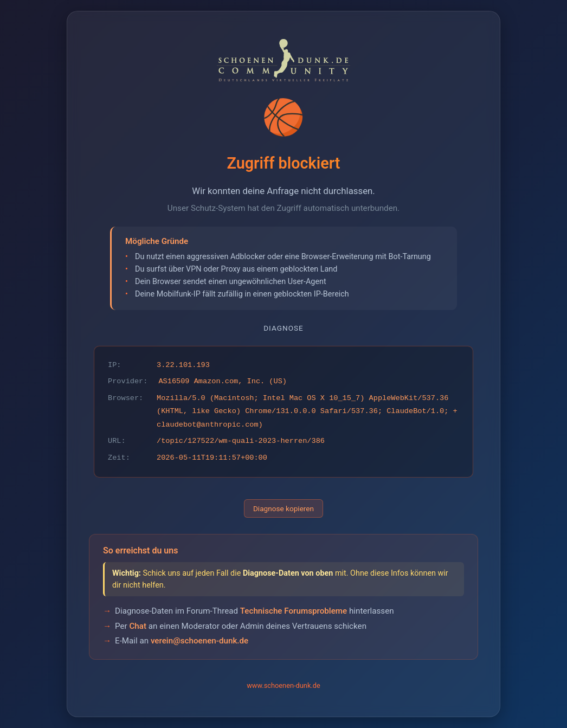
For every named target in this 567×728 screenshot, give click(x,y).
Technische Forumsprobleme (294, 611)
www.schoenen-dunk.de (283, 685)
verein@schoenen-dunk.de (199, 641)
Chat (138, 626)
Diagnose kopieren (283, 508)
